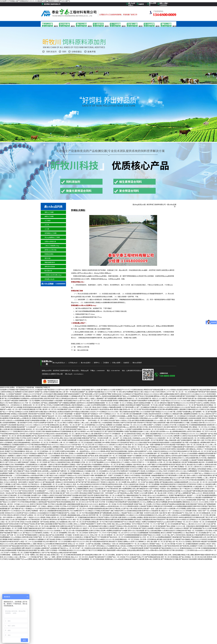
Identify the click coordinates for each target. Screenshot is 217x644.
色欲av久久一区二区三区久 (80, 557)
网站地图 (73, 390)
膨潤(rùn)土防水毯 (51, 250)
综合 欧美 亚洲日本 (206, 557)
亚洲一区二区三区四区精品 (169, 557)
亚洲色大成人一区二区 (58, 555)
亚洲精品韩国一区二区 (19, 555)
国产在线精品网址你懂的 (90, 555)
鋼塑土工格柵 (49, 216)
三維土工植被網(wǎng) (52, 246)
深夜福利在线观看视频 (205, 559)
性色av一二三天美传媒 (29, 557)
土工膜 (47, 229)
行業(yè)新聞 (134, 24)
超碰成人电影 (37, 559)
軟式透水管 (48, 271)
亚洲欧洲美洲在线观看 (74, 555)
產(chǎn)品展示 (83, 24)
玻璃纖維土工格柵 (51, 233)
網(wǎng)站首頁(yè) (49, 24)
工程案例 (117, 24)
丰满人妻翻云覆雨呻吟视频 (195, 555)
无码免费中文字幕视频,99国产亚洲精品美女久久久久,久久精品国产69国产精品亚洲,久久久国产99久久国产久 (35, 1)
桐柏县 (183, 555)
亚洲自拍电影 (100, 559)
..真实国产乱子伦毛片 (122, 555)
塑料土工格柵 (49, 212)
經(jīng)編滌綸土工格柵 (52, 237)
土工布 (47, 225)
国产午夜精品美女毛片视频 (170, 559)
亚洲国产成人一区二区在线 (116, 557)
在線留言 (151, 24)
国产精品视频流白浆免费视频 (51, 559)
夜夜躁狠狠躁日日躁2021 (70, 559)
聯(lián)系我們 (168, 24)
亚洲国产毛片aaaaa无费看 (24, 559)
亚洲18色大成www (136, 555)
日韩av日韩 (167, 555)
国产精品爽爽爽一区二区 (87, 559)
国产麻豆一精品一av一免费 (46, 557)
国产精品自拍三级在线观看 (188, 559)
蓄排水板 (48, 258)
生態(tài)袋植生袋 (50, 241)
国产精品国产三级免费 (137, 559)
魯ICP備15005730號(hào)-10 (51, 377)
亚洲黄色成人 (109, 559)
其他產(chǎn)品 (50, 279)
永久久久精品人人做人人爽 (12, 557)
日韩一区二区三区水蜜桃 (106, 555)
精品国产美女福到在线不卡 (98, 557)
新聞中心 (100, 24)
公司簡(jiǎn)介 (66, 24)
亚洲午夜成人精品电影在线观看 (153, 555)
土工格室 (48, 221)
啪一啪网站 (31, 555)
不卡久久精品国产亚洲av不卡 (135, 557)
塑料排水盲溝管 (50, 267)
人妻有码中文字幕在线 (63, 557)
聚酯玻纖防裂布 (50, 262)
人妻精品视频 (176, 555)
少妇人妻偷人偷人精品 (43, 555)
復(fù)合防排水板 (83, 350)
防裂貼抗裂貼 (49, 254)
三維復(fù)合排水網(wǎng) (53, 275)
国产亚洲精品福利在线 (153, 557)
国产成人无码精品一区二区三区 (189, 557)
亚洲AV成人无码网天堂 (152, 559)
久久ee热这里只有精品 (122, 559)
